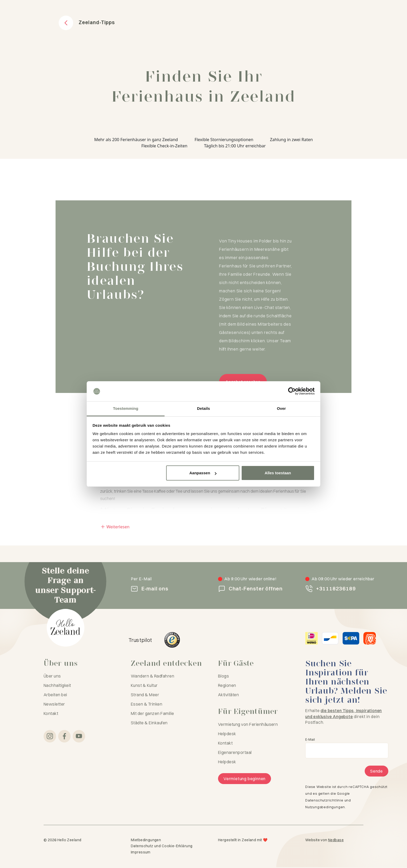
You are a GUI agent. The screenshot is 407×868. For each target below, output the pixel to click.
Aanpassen (203, 473)
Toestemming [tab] (126, 408)
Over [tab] (281, 408)
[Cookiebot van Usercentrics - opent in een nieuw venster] (292, 391)
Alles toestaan (278, 473)
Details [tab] (203, 408)
